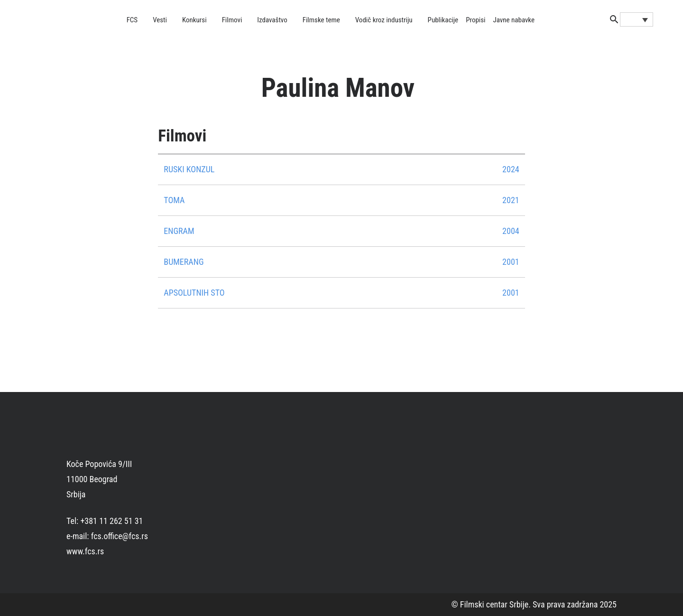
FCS (132, 20)
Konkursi (194, 20)
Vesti (160, 20)
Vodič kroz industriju (384, 20)
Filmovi (232, 20)
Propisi (475, 20)
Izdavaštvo (272, 20)
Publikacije (443, 20)
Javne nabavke (514, 20)
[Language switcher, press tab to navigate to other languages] (637, 19)
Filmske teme (321, 20)
